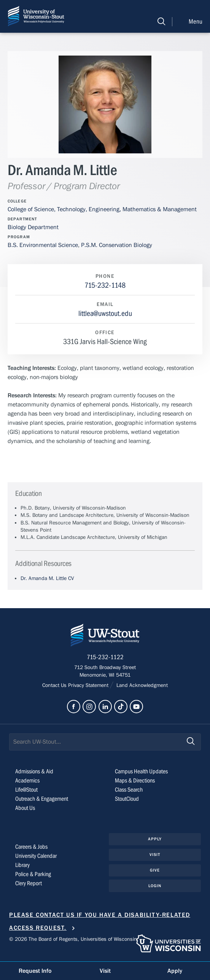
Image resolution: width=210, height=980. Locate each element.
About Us (25, 808)
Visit (155, 855)
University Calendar (36, 856)
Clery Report (29, 883)
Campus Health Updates (141, 771)
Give (155, 870)
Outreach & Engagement (42, 799)
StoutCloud (127, 799)
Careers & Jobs (31, 847)
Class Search (129, 790)
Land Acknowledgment (141, 685)
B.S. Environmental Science (43, 245)
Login (155, 886)
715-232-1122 (105, 657)
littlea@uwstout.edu (105, 313)
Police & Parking (33, 874)
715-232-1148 (105, 285)
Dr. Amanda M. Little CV (47, 578)
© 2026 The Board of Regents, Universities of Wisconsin (73, 939)
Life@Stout (26, 790)
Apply (155, 839)
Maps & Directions (135, 781)
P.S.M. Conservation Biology (117, 245)
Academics (27, 781)
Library (22, 865)
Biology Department (33, 227)
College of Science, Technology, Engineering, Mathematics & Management (102, 209)
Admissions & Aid (34, 771)
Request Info (35, 971)
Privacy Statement (89, 685)
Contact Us (55, 685)
